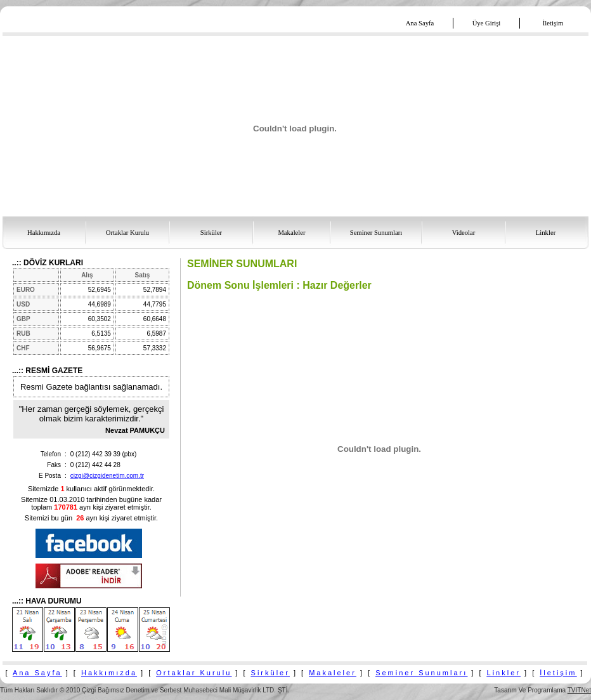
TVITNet (579, 690)
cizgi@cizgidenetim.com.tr (107, 476)
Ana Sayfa (37, 673)
